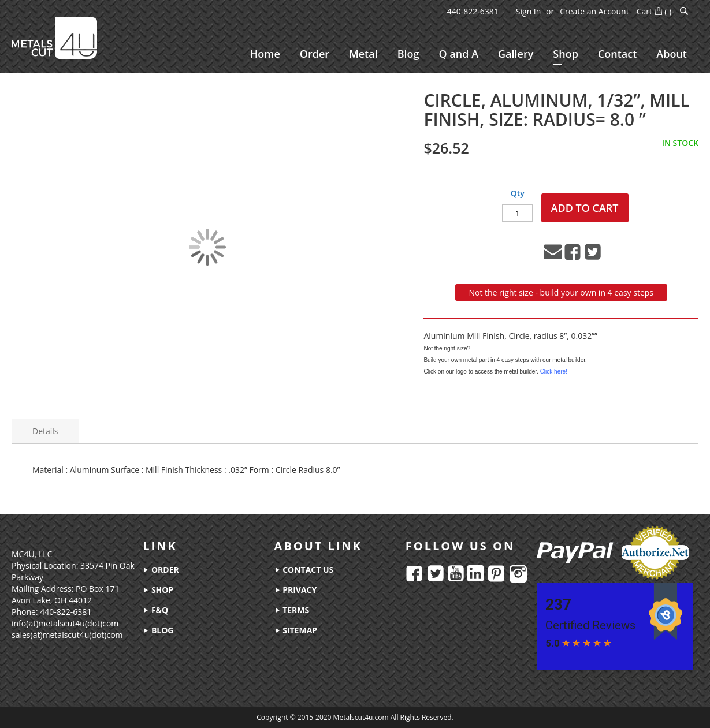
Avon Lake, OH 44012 (52, 600)
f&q (155, 610)
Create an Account (594, 11)
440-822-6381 (473, 11)
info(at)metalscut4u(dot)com (65, 623)
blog (158, 630)
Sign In (529, 11)
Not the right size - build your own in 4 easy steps (561, 292)
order (161, 570)
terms (292, 610)
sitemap (296, 630)
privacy (296, 590)
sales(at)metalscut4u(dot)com (67, 635)
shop (158, 590)
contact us (304, 570)
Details (45, 431)
